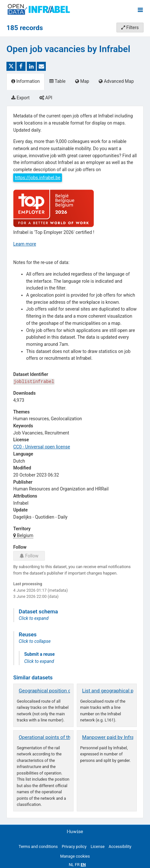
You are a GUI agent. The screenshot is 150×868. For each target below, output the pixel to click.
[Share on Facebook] (21, 66)
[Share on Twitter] (11, 66)
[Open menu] (140, 10)
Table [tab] (57, 81)
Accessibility (120, 846)
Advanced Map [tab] (116, 81)
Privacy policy (74, 846)
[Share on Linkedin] (31, 66)
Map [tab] (82, 81)
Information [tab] (25, 81)
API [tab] (46, 98)
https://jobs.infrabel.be (38, 178)
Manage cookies (75, 856)
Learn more (25, 244)
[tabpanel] (75, 462)
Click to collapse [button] (35, 641)
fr (77, 865)
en (83, 865)
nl (71, 865)
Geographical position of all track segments (67, 691)
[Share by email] (41, 66)
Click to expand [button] (34, 618)
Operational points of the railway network (64, 737)
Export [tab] (20, 98)
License (98, 846)
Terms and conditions (38, 846)
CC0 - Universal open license (42, 447)
